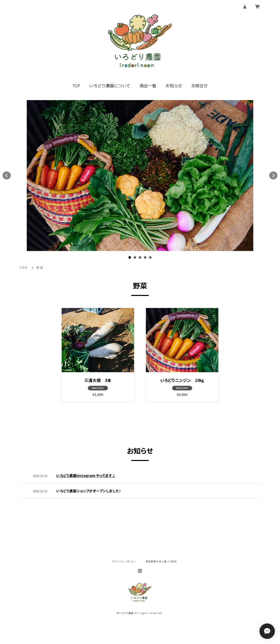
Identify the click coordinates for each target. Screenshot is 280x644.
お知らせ (174, 86)
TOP (76, 86)
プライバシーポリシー (124, 561)
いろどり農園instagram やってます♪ (86, 475)
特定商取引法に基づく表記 (161, 561)
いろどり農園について (110, 86)
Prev (7, 176)
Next (273, 176)
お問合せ (200, 86)
